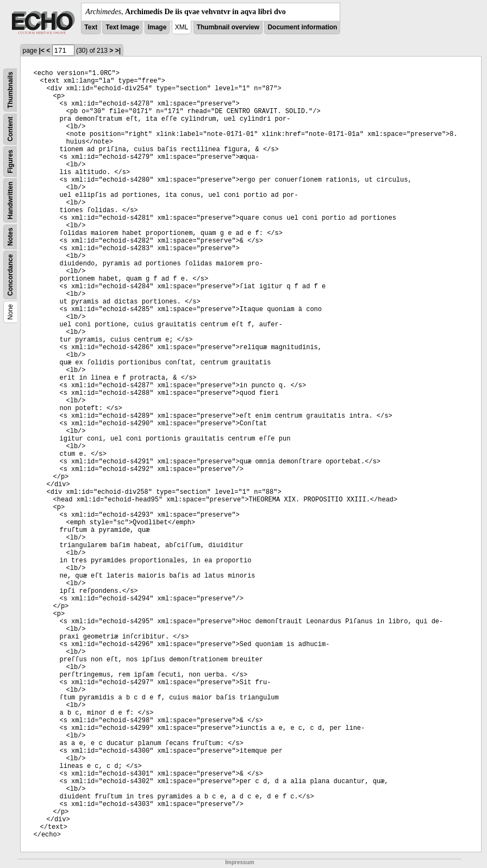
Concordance (10, 275)
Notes (10, 237)
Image (157, 27)
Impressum (239, 862)
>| (118, 51)
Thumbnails (10, 90)
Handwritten (10, 200)
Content (10, 129)
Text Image (122, 27)
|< (42, 51)
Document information (302, 27)
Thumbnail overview (228, 27)
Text (91, 27)
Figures (10, 161)
